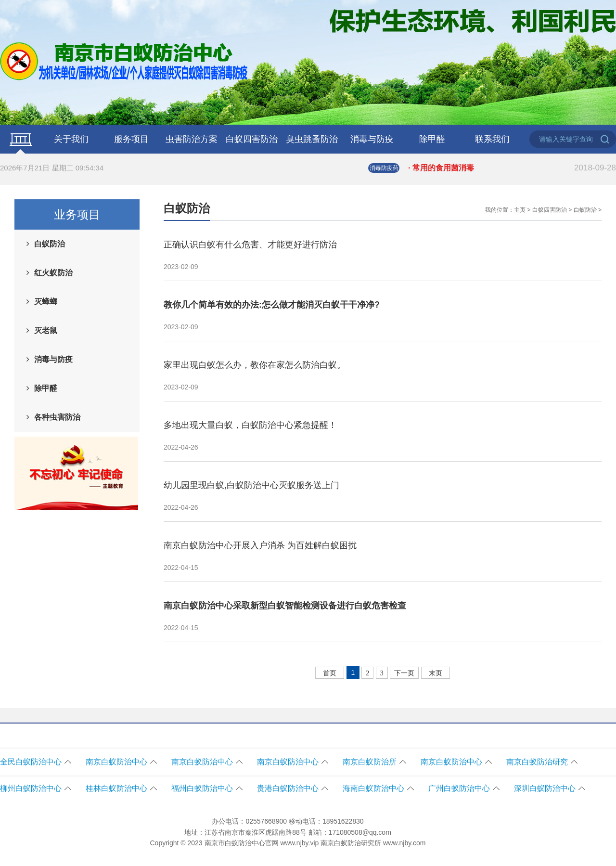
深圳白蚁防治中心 (545, 788)
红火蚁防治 (53, 273)
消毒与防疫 (372, 139)
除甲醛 (432, 139)
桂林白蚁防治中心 (116, 788)
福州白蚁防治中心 (202, 788)
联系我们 (492, 139)
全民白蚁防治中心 (31, 762)
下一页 (404, 673)
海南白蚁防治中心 (373, 788)
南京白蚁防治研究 (537, 762)
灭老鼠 (46, 330)
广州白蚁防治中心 (459, 788)
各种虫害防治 (57, 417)
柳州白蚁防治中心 (31, 788)
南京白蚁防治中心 (116, 762)
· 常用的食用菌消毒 (512, 168)
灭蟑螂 (46, 302)
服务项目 (131, 139)
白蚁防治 (50, 244)
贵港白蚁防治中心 (288, 788)
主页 (520, 210)
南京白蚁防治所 (370, 762)
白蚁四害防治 (252, 139)
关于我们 (71, 139)
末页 (436, 673)
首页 (330, 673)
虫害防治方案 (192, 139)
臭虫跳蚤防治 (312, 139)
